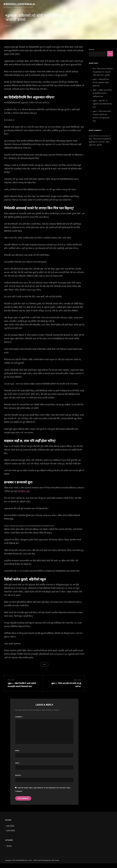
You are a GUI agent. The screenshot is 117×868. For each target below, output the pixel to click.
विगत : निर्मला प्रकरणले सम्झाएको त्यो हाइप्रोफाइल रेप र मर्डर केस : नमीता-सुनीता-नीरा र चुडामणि (103, 73)
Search (92, 50)
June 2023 (11, 832)
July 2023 (10, 828)
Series (44, 665)
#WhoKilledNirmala (21, 4)
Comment (19, 719)
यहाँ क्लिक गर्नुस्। (24, 492)
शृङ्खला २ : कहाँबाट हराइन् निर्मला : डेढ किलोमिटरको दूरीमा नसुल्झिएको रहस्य (103, 94)
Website (18, 777)
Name (18, 752)
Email (18, 765)
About (30, 862)
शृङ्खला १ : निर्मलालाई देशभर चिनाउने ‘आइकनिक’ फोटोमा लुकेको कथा (101, 84)
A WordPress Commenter (98, 137)
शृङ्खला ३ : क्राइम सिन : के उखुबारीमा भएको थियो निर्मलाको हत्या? (102, 105)
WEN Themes (55, 862)
